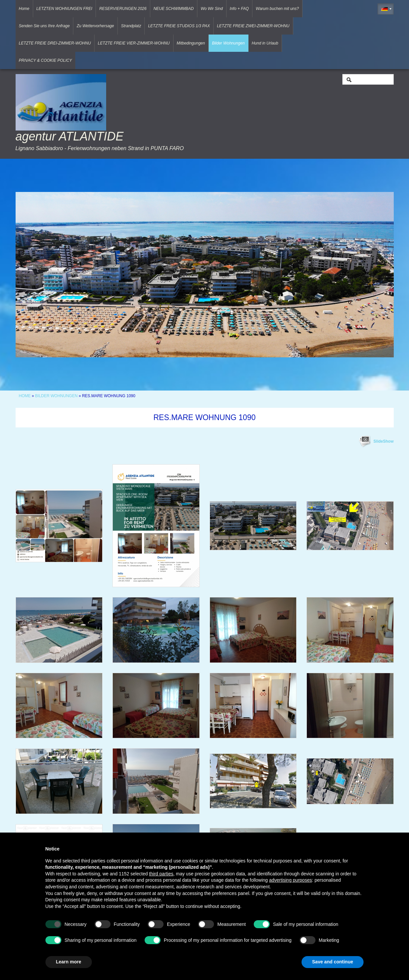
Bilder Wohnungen (228, 43)
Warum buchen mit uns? (277, 9)
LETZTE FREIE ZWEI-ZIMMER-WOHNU (253, 26)
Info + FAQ (239, 9)
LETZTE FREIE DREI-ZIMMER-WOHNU (55, 43)
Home (24, 9)
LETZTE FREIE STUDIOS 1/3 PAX (179, 26)
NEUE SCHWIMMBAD (174, 9)
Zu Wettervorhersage (95, 26)
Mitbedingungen (191, 43)
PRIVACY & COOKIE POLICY (46, 60)
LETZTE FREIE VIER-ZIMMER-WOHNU (134, 43)
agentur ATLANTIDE (70, 136)
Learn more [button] (69, 962)
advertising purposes (290, 880)
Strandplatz (131, 26)
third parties (161, 874)
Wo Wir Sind (212, 9)
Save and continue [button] (333, 962)
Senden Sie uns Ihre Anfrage (44, 26)
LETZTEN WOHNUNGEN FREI (65, 9)
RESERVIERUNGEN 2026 (123, 9)
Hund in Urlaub (265, 43)
